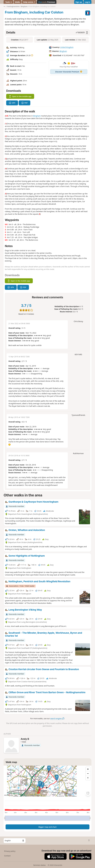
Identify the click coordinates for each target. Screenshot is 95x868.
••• (4, 6)
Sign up (79, 2)
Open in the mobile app (20, 96)
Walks (18, 2)
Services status (39, 865)
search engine (57, 718)
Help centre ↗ (29, 2)
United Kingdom (67, 47)
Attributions (8, 795)
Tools (8, 2)
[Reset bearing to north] (88, 778)
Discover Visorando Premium (69, 72)
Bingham (63, 51)
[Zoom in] (88, 769)
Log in (87, 2)
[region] (47, 781)
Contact (7, 856)
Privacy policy (10, 851)
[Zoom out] (88, 774)
